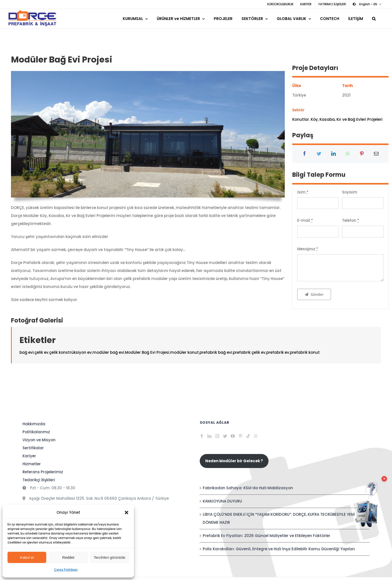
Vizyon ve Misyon (39, 440)
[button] (126, 512)
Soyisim (350, 192)
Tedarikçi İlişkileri (39, 480)
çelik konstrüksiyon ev (70, 352)
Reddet (68, 557)
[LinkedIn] (333, 154)
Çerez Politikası (66, 570)
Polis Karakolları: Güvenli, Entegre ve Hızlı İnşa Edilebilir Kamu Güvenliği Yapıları (279, 549)
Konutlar (301, 119)
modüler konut (184, 352)
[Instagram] (217, 436)
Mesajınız (308, 249)
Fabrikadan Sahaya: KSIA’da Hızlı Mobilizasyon (248, 488)
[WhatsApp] (348, 154)
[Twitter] (319, 154)
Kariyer (29, 456)
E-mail (305, 220)
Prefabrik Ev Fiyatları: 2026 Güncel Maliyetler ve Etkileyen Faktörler (266, 536)
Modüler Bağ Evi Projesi (147, 352)
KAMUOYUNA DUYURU (222, 501)
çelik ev (41, 352)
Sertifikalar (33, 448)
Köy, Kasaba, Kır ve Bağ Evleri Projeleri (347, 119)
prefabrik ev (278, 352)
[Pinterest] (362, 154)
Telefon (351, 220)
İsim (303, 192)
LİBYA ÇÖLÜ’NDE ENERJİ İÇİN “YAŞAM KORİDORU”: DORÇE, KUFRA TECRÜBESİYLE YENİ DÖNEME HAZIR (279, 518)
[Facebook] (304, 154)
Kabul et (27, 557)
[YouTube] (233, 436)
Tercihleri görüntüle (110, 557)
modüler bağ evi (108, 352)
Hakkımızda (34, 424)
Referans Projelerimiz (43, 472)
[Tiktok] (248, 436)
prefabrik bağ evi (216, 352)
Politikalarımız (36, 432)
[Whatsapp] (256, 436)
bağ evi (27, 352)
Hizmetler (32, 464)
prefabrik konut (305, 352)
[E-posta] (376, 154)
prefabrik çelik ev (249, 352)
